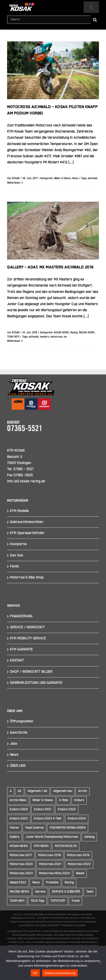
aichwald (92, 178)
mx (65, 337)
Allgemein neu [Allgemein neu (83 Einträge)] (63, 791)
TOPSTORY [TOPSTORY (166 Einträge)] (58, 901)
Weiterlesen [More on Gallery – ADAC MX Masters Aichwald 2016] (14, 341)
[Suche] (95, 20)
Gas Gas (16, 555)
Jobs (14, 744)
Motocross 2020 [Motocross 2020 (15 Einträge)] (21, 864)
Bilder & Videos (62, 178)
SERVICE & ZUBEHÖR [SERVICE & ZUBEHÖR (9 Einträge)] (66, 892)
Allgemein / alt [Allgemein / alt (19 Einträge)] (37, 791)
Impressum (18, 914)
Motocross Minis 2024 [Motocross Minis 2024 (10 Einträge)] (54, 873)
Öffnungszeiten (22, 721)
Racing (74, 333)
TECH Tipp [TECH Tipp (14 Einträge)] (37, 901)
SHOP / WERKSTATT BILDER (31, 672)
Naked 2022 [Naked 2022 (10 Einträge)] (18, 883)
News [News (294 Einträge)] (36, 883)
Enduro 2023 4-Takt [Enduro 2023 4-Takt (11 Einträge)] (48, 819)
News (75, 178)
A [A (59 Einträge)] (11, 791)
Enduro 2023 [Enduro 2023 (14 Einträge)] (19, 819)
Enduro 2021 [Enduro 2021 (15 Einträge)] (43, 809)
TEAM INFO (13, 337)
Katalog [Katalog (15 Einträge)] (89, 837)
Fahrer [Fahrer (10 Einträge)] (14, 828)
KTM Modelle (19, 511)
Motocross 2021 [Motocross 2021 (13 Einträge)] (50, 864)
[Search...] (49, 20)
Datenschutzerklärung (60, 973)
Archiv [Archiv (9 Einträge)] (83, 791)
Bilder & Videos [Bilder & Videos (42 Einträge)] (43, 800)
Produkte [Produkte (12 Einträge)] (52, 883)
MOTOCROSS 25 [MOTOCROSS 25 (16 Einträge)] (66, 846)
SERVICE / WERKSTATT (27, 627)
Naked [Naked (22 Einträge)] (80, 873)
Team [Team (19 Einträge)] (90, 892)
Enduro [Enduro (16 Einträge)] (79, 800)
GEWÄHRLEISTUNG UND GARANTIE (36, 683)
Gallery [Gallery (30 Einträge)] (14, 837)
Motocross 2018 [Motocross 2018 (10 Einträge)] (49, 855)
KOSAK (16, 178)
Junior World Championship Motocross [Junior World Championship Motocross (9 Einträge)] (52, 837)
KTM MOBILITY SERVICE (28, 638)
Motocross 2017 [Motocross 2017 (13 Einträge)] (21, 855)
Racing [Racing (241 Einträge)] (69, 883)
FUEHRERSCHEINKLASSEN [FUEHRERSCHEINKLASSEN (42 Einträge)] (68, 828)
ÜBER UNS (18, 766)
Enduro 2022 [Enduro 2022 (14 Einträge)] (67, 809)
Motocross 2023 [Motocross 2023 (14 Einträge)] (21, 873)
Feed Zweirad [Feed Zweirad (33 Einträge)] (34, 828)
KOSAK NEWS (61, 333)
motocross (56, 337)
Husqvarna (18, 544)
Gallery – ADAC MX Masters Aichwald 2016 (50, 267)
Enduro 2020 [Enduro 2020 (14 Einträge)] (19, 809)
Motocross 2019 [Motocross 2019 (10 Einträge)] (78, 855)
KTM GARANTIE (21, 649)
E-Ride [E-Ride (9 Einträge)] (64, 800)
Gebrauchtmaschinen (26, 522)
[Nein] (100, 963)
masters (44, 337)
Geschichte (19, 733)
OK (35, 973)
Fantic (15, 566)
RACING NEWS (87, 333)
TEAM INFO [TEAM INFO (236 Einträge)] (17, 901)
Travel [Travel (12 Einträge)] (75, 901)
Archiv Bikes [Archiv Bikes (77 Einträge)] (18, 800)
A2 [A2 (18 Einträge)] (20, 791)
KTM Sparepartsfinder (27, 533)
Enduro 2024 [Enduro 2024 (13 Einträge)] (77, 819)
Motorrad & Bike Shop (27, 577)
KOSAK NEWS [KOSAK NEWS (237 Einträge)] (19, 846)
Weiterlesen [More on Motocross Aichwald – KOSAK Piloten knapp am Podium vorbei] (14, 183)
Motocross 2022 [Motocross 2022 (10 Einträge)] (79, 864)
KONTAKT (17, 660)
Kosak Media (29, 918)
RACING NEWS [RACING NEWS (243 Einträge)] (19, 892)
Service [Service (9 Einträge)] (40, 892)
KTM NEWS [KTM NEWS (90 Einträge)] (41, 846)
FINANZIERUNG (21, 616)
